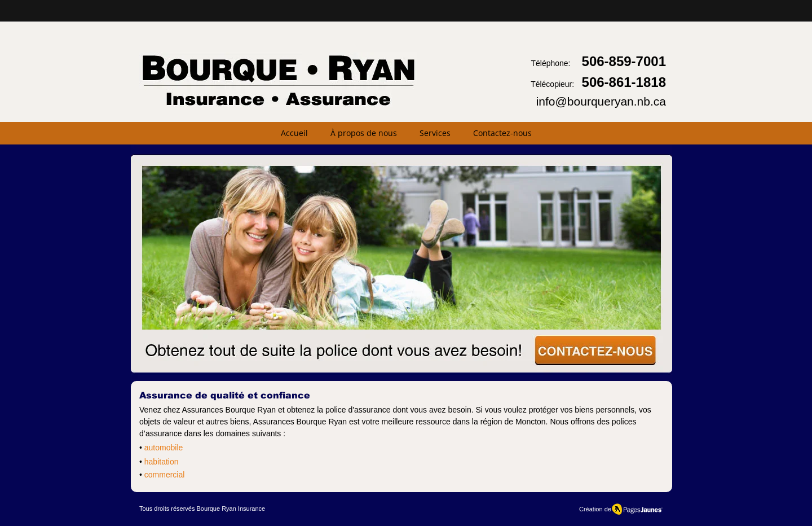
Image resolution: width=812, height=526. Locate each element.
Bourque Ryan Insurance (231, 509)
